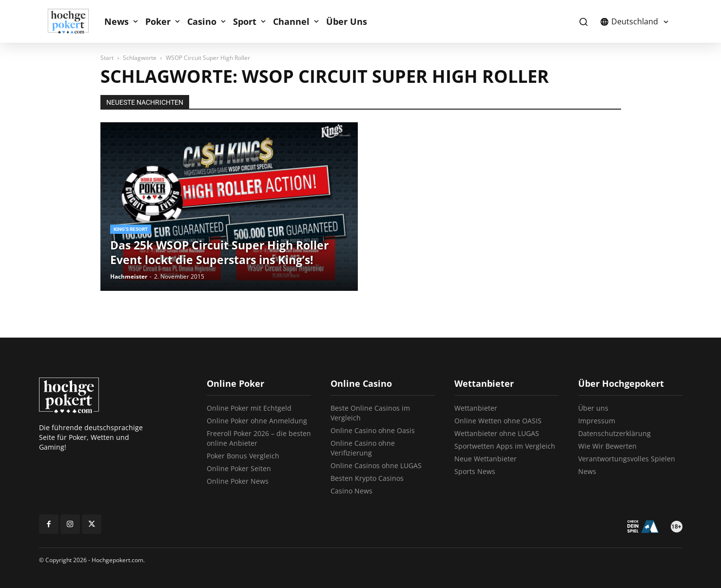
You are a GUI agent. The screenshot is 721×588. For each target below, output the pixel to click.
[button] (584, 22)
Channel (291, 21)
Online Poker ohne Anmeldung (257, 421)
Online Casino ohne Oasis (373, 430)
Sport (245, 21)
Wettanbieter (476, 408)
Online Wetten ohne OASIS (498, 421)
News (117, 21)
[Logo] (74, 21)
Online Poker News (238, 481)
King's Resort (131, 229)
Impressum (597, 421)
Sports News (475, 471)
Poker (158, 21)
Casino (202, 21)
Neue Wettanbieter (486, 459)
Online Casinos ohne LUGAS (376, 465)
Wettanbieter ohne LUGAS (497, 433)
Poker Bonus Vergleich (243, 456)
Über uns (593, 408)
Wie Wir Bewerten (607, 446)
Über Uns (347, 21)
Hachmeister (129, 276)
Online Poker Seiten (239, 468)
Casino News (351, 491)
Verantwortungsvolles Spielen (627, 459)
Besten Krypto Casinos (367, 478)
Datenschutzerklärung (614, 433)
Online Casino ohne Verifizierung (363, 448)
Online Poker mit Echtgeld (249, 408)
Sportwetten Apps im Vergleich (505, 446)
